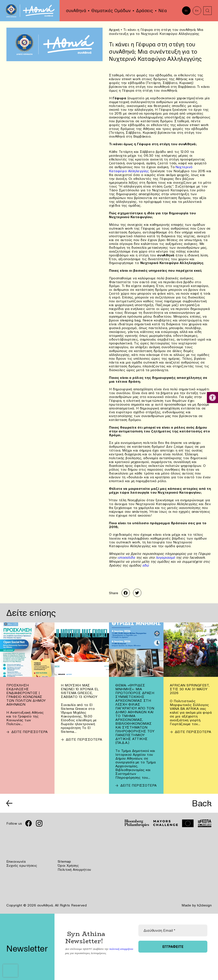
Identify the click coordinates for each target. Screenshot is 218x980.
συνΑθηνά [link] (76, 11)
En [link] (197, 11)
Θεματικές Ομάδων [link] (111, 11)
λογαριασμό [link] (166, 557)
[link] (212, 398)
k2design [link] (204, 904)
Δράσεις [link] (145, 11)
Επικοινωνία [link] (16, 861)
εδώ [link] (146, 565)
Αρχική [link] (114, 30)
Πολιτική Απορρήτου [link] (74, 869)
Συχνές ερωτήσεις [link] (22, 865)
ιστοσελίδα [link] (126, 557)
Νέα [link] (163, 11)
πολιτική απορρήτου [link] (121, 948)
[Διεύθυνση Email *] (173, 929)
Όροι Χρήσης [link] (68, 865)
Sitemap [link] (64, 861)
